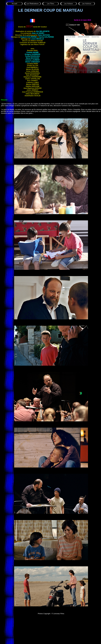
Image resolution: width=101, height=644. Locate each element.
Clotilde (32, 52)
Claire (44, 35)
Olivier (32, 62)
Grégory (32, 54)
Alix (43, 31)
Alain (38, 33)
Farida (32, 56)
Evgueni (29, 37)
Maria (32, 58)
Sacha (46, 37)
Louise (37, 39)
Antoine (32, 60)
